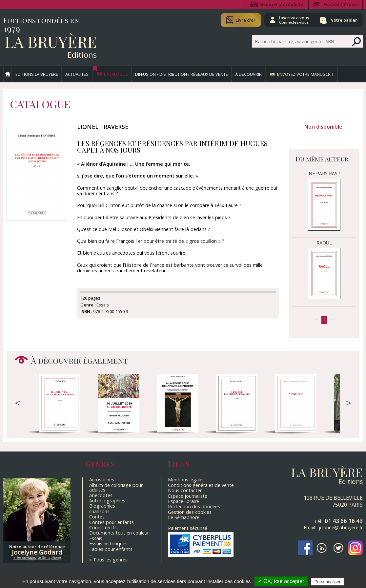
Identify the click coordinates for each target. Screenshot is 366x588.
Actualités (77, 74)
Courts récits (103, 527)
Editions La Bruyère (37, 74)
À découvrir (248, 74)
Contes (97, 517)
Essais (96, 538)
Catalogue (116, 74)
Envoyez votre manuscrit (305, 74)
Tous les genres (110, 560)
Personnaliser (328, 582)
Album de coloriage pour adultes (116, 487)
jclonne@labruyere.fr (341, 527)
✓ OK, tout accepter (281, 581)
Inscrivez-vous (294, 20)
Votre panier (344, 20)
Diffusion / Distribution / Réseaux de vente (182, 74)
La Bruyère (51, 41)
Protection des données (194, 506)
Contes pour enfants (112, 522)
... (91, 554)
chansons (99, 511)
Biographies (102, 506)
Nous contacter (185, 490)
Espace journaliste (282, 4)
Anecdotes (101, 495)
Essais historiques (108, 544)
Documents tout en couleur (119, 533)
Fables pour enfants (111, 549)
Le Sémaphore (184, 517)
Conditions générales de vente (201, 485)
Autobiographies (107, 501)
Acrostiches (102, 480)
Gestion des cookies (190, 512)
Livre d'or (245, 20)
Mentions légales (186, 480)
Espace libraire (341, 4)
